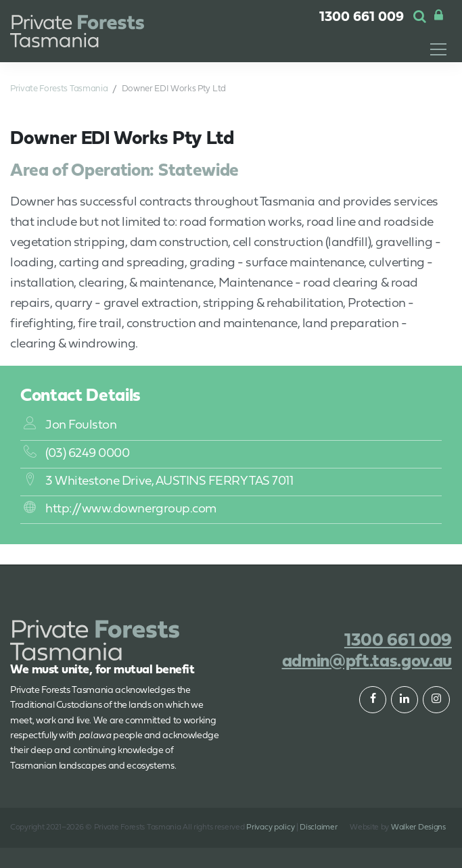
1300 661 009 (362, 18)
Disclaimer (318, 827)
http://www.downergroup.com (120, 509)
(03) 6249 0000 (76, 454)
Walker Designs (418, 827)
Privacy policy (270, 827)
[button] (420, 18)
